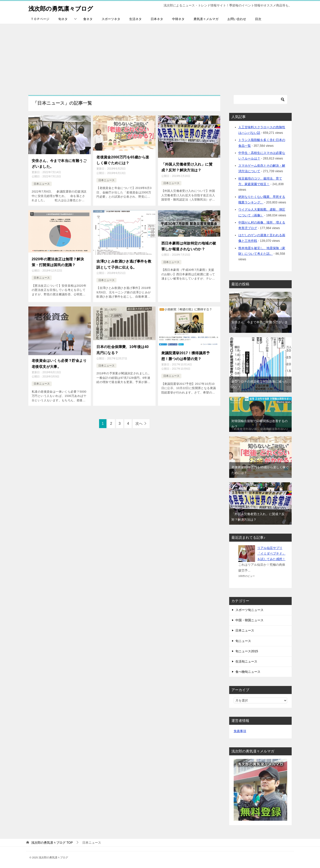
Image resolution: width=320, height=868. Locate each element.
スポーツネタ (111, 19)
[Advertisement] (160, 57)
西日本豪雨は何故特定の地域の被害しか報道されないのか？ (189, 244)
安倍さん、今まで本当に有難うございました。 (59, 163)
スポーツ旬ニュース (249, 610)
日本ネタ (157, 19)
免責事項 (240, 731)
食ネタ (88, 19)
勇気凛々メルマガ (206, 19)
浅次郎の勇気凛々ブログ (66, 8)
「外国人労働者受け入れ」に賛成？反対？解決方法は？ (187, 166)
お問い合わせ (237, 19)
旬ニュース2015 (247, 651)
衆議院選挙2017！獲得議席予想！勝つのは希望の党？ (186, 352)
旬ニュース (243, 641)
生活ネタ (135, 19)
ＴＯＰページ (40, 19)
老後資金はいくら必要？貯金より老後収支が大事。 (59, 359)
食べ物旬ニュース (248, 672)
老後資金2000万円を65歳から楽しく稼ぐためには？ (123, 159)
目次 (258, 19)
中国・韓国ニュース (249, 620)
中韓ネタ (178, 19)
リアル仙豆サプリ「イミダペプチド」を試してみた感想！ (271, 553)
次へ (139, 419)
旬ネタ (63, 19)
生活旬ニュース (246, 661)
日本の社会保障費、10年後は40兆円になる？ (123, 346)
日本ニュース (42, 182)
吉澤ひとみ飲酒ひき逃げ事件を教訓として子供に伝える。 (124, 262)
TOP (52, 843)
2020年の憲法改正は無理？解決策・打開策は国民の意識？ (58, 259)
